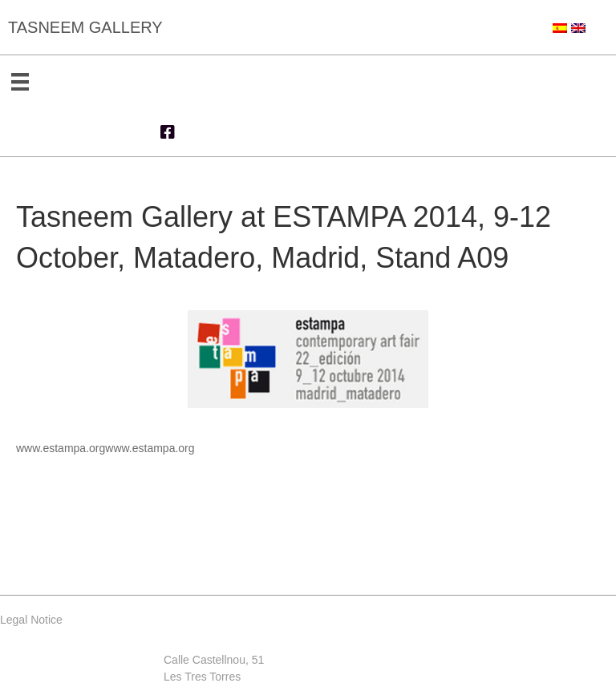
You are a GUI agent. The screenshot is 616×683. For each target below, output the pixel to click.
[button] (168, 132)
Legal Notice (31, 620)
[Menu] (20, 82)
